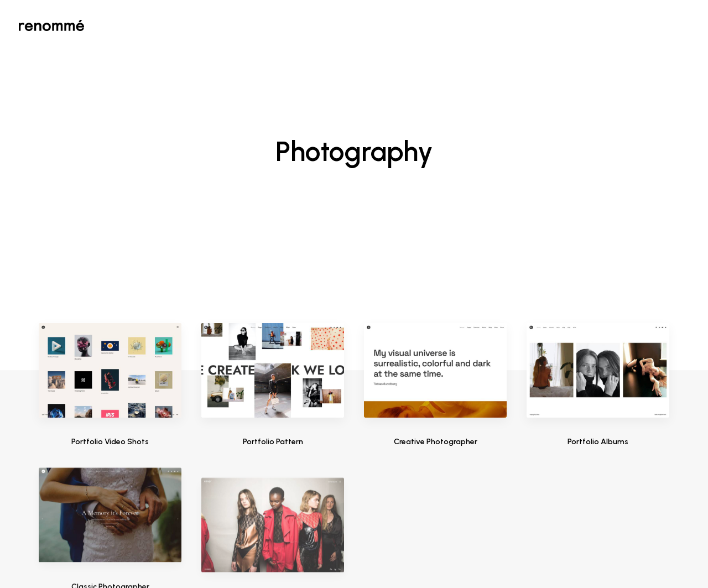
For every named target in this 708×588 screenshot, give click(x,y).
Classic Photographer (110, 536)
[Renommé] (51, 25)
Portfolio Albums (598, 359)
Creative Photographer (436, 341)
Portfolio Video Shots (110, 338)
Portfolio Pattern (273, 338)
